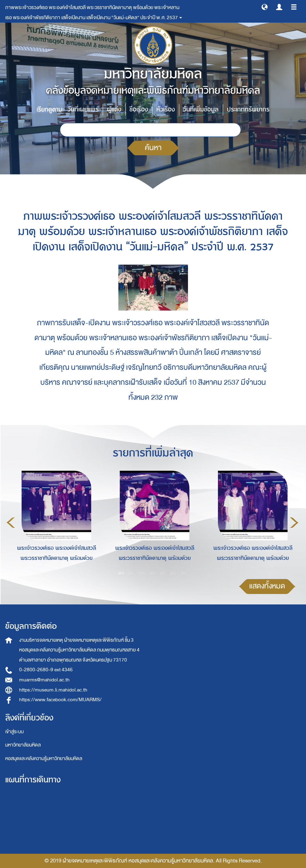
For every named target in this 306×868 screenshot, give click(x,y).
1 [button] (121, 573)
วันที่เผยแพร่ (83, 110)
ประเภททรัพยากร (248, 110)
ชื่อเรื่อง (139, 110)
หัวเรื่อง (166, 110)
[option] (55, 522)
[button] (265, 7)
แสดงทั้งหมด (267, 586)
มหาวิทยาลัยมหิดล (23, 745)
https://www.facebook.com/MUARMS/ (60, 700)
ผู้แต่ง (114, 110)
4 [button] (152, 573)
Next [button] (294, 523)
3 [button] (142, 573)
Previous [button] (11, 523)
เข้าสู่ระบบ (14, 732)
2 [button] (132, 573)
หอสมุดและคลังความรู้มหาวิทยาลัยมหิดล (44, 758)
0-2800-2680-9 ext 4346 (46, 670)
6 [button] (173, 573)
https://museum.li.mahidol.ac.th (53, 690)
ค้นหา (153, 148)
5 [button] (163, 573)
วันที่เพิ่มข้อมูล (201, 110)
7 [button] (184, 573)
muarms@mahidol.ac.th (44, 680)
